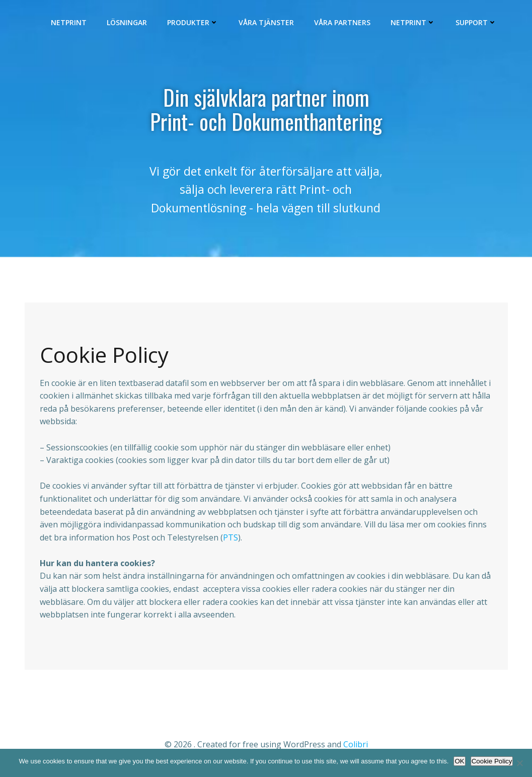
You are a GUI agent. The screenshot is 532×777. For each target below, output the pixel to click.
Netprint (70, 23)
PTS (231, 540)
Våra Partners (343, 23)
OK (459, 761)
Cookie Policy (492, 761)
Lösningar (128, 23)
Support (477, 23)
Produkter (194, 23)
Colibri (356, 747)
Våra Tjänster (267, 23)
